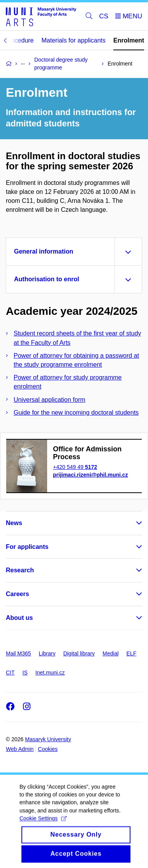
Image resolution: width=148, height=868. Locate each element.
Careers (18, 594)
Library (47, 653)
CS (104, 16)
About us (19, 618)
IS (25, 673)
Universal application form (49, 400)
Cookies (48, 749)
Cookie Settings (43, 825)
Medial (110, 653)
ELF (132, 653)
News (14, 523)
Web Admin (20, 749)
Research (20, 570)
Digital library (79, 653)
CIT (10, 673)
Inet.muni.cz (50, 673)
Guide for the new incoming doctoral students (76, 413)
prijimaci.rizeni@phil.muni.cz (91, 475)
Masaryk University (48, 739)
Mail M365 (18, 653)
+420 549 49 (75, 467)
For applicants (27, 547)
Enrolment (129, 40)
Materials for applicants (74, 40)
